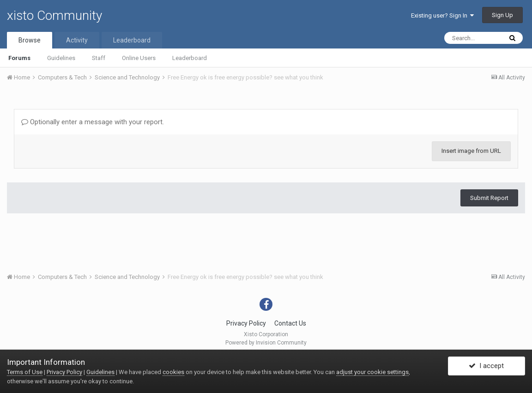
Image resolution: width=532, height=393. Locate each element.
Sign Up (502, 15)
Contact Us (290, 323)
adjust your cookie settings (372, 372)
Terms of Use (25, 372)
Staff (99, 58)
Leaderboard (190, 58)
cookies (173, 372)
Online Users (139, 58)
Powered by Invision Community (266, 343)
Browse (30, 40)
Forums (19, 58)
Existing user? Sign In (442, 15)
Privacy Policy (246, 323)
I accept (486, 367)
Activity (77, 40)
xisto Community (54, 15)
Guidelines (61, 58)
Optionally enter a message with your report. (93, 122)
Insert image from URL (471, 151)
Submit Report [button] (489, 198)
